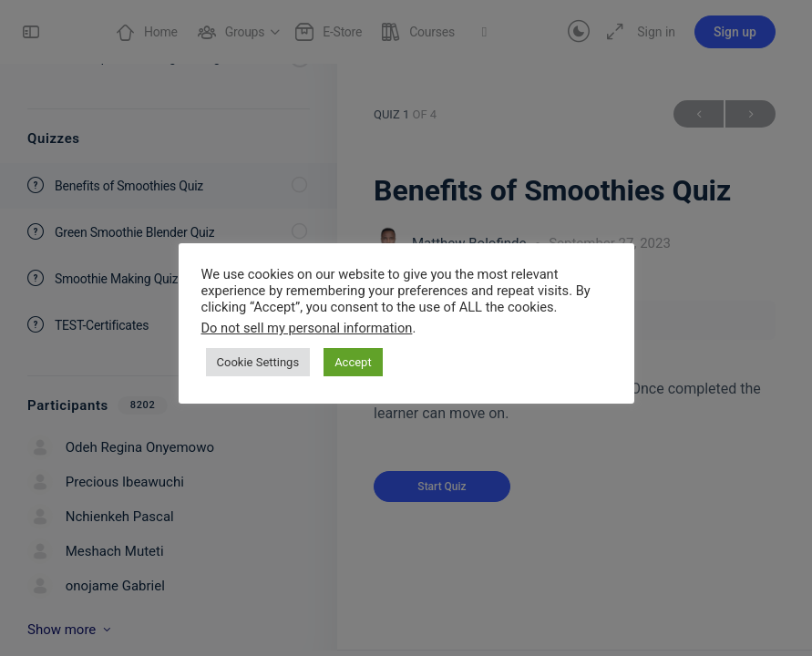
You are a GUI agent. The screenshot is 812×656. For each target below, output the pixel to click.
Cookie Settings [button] (258, 362)
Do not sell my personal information (307, 328)
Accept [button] (353, 362)
